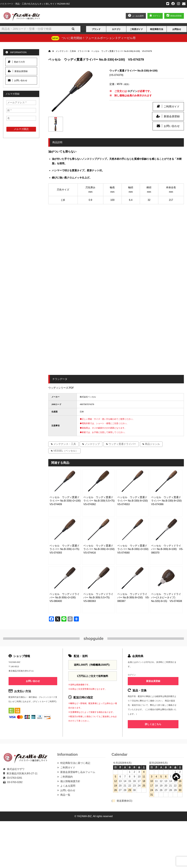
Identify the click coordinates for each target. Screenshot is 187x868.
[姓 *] (21, 110)
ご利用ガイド (136, 29)
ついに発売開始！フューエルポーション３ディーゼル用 (99, 38)
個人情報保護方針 (70, 781)
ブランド (96, 29)
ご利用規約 (67, 777)
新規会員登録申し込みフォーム (78, 772)
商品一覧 (65, 795)
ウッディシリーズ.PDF (61, 388)
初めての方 (16, 62)
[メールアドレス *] (21, 103)
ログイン (157, 16)
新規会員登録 (172, 116)
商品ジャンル (152, 444)
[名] (21, 118)
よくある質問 (68, 786)
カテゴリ (116, 29)
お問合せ (177, 29)
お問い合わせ (172, 126)
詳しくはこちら (153, 724)
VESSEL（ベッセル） (66, 451)
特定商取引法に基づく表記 (75, 763)
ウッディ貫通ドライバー (122, 444)
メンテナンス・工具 (65, 444)
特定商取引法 (157, 29)
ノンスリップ (92, 444)
